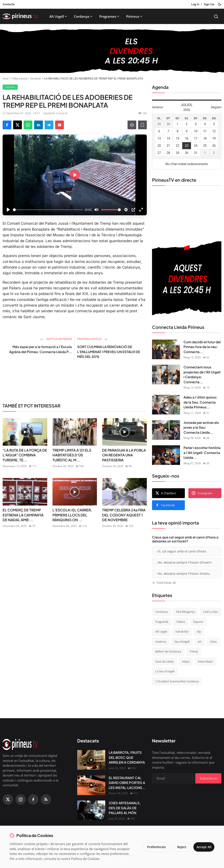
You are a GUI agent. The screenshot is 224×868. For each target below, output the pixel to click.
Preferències (154, 847)
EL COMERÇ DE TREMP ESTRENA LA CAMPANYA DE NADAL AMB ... (23, 515)
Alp (199, 632)
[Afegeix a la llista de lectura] (142, 125)
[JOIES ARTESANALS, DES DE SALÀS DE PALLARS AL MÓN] (91, 810)
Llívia (213, 642)
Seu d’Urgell (182, 642)
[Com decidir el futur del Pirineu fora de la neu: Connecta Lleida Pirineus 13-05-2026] (166, 349)
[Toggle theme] (220, 4)
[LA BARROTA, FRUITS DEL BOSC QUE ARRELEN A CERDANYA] (91, 760)
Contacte (9, 4)
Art (200, 642)
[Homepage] (20, 16)
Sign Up (209, 4)
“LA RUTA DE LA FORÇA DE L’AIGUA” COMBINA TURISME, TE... (25, 455)
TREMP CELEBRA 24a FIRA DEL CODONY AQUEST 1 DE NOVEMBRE (124, 515)
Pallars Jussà (19, 78)
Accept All (203, 847)
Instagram (202, 493)
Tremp (194, 651)
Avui (5, 78)
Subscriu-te (208, 778)
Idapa (186, 661)
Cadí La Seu (210, 612)
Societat (36, 78)
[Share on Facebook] (7, 125)
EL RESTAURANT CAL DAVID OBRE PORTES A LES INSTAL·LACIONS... (127, 783)
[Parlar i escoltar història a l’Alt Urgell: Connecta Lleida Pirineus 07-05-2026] (166, 455)
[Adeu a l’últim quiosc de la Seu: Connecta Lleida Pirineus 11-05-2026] (166, 405)
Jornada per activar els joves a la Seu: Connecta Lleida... (201, 427)
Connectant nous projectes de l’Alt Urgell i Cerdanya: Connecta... (202, 374)
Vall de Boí (182, 632)
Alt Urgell (59, 16)
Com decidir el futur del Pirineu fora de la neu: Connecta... (202, 347)
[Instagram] (21, 799)
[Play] (8, 210)
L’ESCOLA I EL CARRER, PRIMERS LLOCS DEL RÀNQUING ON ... (72, 515)
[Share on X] (17, 125)
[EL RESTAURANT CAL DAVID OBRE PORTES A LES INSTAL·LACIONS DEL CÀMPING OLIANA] (91, 785)
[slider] (48, 210)
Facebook (165, 505)
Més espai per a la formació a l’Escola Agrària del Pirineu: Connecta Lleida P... (40, 349)
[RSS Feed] (46, 799)
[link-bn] (75, 381)
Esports (198, 622)
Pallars (181, 622)
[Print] (132, 125)
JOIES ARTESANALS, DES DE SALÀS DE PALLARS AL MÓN (125, 808)
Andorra (161, 642)
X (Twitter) (166, 493)
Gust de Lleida (164, 661)
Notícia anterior (56, 339)
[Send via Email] (59, 125)
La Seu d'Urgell (165, 671)
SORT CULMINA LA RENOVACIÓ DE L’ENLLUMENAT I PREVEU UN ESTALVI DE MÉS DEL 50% (109, 352)
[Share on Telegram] (49, 125)
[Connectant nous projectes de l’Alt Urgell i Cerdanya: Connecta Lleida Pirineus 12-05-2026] (166, 374)
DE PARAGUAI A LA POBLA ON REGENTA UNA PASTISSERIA (124, 455)
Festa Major (205, 661)
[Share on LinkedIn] (38, 125)
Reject (179, 847)
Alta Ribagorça (185, 612)
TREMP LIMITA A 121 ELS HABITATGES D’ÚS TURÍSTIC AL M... (72, 455)
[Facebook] (33, 799)
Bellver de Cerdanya (168, 651)
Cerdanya (84, 16)
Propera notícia (92, 339)
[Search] (216, 16)
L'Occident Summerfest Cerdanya (177, 681)
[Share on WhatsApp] (28, 125)
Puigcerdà (162, 622)
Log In (195, 4)
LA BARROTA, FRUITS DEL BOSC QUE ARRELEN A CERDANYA (127, 757)
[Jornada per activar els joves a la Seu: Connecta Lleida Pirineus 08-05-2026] (166, 430)
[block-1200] (112, 51)
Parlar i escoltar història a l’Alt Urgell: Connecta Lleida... (202, 452)
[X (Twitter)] (8, 799)
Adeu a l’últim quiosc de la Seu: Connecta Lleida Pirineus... (200, 402)
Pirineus (135, 16)
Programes (110, 16)
